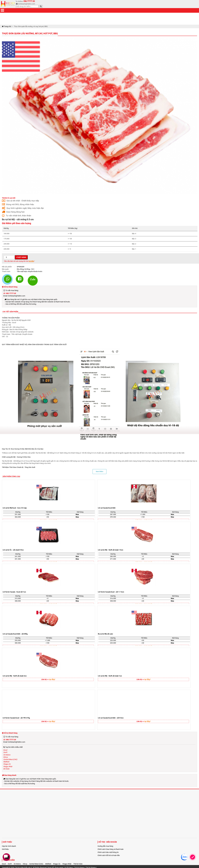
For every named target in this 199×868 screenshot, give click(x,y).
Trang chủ (7, 26)
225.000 (113, 643)
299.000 (113, 517)
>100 (47, 514)
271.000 (113, 559)
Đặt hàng (21, 257)
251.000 (18, 559)
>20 (143, 559)
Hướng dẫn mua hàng (105, 846)
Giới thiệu (5, 849)
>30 (143, 643)
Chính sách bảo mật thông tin (108, 852)
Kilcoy (6, 757)
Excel (5, 750)
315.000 (18, 598)
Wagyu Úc (7, 764)
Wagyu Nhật (8, 766)
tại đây (31, 261)
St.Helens (7, 755)
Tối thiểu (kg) (73, 228)
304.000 (18, 517)
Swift (5, 752)
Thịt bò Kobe (78, 864)
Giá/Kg (6, 228)
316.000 (113, 598)
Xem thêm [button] (99, 471)
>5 (143, 556)
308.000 (18, 601)
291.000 (18, 514)
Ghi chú (135, 228)
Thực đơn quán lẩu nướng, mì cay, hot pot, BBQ (30, 33)
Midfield (6, 762)
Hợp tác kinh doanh (9, 846)
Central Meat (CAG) (10, 759)
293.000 (18, 640)
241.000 (18, 556)
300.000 (18, 643)
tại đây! (52, 679)
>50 (48, 517)
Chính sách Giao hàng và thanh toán (111, 849)
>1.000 (143, 514)
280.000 (113, 556)
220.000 (113, 640)
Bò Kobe (6, 769)
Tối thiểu (49, 512)
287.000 (113, 514)
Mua (77, 514)
